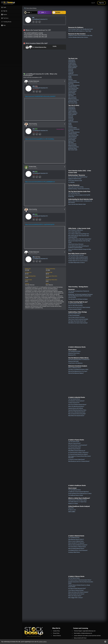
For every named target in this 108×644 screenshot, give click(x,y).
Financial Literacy (72, 91)
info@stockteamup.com (87, 633)
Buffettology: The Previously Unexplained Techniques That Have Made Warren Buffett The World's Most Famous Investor (80, 296)
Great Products (72, 93)
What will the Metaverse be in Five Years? (78, 371)
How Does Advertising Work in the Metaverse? (79, 359)
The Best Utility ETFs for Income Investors (78, 261)
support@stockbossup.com (89, 631)
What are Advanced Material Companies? (78, 545)
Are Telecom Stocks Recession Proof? (77, 588)
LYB (33, 18)
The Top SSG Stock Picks (74, 193)
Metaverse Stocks (72, 99)
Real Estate (71, 84)
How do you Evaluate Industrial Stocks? (77, 405)
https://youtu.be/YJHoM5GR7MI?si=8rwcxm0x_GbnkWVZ (40, 96)
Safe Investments (72, 97)
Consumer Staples (72, 81)
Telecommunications (73, 75)
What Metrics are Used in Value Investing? (78, 323)
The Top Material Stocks (74, 538)
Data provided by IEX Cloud (80, 638)
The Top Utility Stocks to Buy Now (76, 255)
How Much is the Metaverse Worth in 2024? (78, 369)
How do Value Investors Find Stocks (77, 317)
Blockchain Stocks (72, 101)
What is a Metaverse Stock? (75, 368)
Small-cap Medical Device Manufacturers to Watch (80, 494)
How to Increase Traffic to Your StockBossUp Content (81, 29)
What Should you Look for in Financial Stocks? (79, 461)
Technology (71, 72)
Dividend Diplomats (34, 81)
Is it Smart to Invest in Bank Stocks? (76, 459)
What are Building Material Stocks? (76, 549)
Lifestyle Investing (72, 87)
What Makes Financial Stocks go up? (77, 451)
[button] (11, 7)
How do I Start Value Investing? (75, 306)
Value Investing (33, 124)
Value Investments (73, 90)
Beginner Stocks (72, 94)
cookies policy (42, 642)
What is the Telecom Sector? (75, 596)
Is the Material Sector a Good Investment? (78, 550)
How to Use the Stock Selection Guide (77, 204)
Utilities (70, 78)
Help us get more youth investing (76, 187)
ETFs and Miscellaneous (74, 85)
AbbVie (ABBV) (72, 512)
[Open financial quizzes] (30, 12)
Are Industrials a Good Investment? (76, 401)
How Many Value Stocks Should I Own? (77, 321)
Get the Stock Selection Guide (75, 181)
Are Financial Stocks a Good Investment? (78, 445)
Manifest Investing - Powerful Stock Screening (79, 189)
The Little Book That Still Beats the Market (78, 299)
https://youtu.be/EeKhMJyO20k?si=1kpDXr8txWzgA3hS (40, 224)
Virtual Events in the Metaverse (75, 363)
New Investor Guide (73, 103)
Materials (70, 79)
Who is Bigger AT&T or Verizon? (76, 598)
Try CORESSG (71, 182)
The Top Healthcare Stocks (74, 490)
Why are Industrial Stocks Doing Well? (77, 414)
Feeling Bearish (72, 62)
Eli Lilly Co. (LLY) (72, 510)
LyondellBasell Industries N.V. (40, 19)
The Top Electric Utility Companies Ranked (78, 257)
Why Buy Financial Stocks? (74, 449)
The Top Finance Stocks (74, 441)
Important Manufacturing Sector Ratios (77, 410)
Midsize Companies (73, 66)
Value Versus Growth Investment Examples (78, 319)
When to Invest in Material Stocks (76, 541)
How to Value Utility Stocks (74, 232)
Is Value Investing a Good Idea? (75, 304)
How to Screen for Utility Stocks (76, 230)
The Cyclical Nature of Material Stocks (77, 547)
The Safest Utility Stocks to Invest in (77, 263)
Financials (71, 71)
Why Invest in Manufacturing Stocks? (77, 412)
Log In (93, 3)
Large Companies (72, 65)
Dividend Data (33, 167)
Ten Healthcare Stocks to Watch (76, 495)
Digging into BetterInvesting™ (75, 179)
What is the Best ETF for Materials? (76, 543)
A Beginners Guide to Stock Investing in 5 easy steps (80, 35)
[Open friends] (59, 12)
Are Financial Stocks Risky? (75, 447)
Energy (70, 76)
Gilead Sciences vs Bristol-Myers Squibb (77, 500)
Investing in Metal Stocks (74, 552)
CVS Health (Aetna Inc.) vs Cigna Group (77, 502)
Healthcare (71, 73)
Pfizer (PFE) (71, 508)
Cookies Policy (56, 631)
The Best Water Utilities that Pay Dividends (78, 259)
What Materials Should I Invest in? (76, 539)
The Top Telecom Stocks (74, 578)
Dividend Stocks (72, 63)
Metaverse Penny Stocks (74, 353)
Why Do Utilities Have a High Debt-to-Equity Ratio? (80, 239)
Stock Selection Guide (73, 88)
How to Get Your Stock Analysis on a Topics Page (80, 31)
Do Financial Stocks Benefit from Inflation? (78, 454)
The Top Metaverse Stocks (74, 351)
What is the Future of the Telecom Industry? (78, 592)
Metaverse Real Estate (73, 361)
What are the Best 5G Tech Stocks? (76, 594)
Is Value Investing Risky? (74, 315)
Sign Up (101, 3)
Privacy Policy (56, 633)
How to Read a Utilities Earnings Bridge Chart (79, 234)
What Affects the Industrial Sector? (76, 416)
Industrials (71, 69)
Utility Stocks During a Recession (76, 244)
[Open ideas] (45, 12)
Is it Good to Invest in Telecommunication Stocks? (80, 580)
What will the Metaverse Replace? (76, 373)
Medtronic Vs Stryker (73, 504)
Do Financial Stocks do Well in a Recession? (78, 452)
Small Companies (72, 68)
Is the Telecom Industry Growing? (76, 590)
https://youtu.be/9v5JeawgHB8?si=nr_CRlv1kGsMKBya (40, 139)
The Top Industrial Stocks (74, 399)
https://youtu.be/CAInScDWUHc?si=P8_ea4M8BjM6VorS (40, 182)
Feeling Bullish (72, 60)
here (95, 636)
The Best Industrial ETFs (74, 403)
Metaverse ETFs (72, 355)
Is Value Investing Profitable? (75, 309)
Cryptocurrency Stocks (73, 100)
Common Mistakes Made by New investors (78, 37)
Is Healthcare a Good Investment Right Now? (79, 492)
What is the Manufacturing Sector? (76, 406)
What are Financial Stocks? (74, 443)
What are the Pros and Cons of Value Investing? (79, 307)
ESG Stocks (71, 96)
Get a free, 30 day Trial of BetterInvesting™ (78, 177)
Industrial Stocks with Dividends (76, 408)
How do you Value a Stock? (74, 314)
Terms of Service (57, 636)
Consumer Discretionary (74, 82)
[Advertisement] (45, 62)
